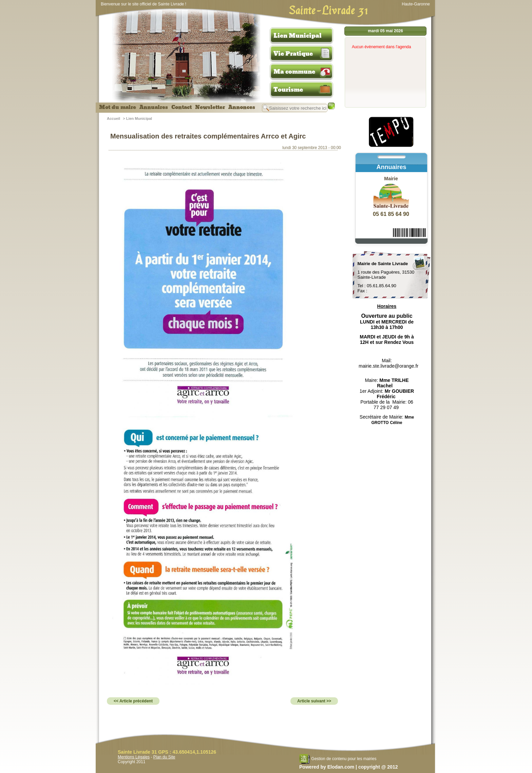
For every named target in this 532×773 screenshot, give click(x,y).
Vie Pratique (293, 54)
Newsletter (210, 107)
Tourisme (288, 90)
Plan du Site (164, 757)
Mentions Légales (134, 757)
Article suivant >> (314, 701)
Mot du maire (118, 107)
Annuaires (154, 107)
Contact (182, 107)
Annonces (242, 107)
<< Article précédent (133, 701)
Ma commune (294, 72)
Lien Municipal (298, 36)
